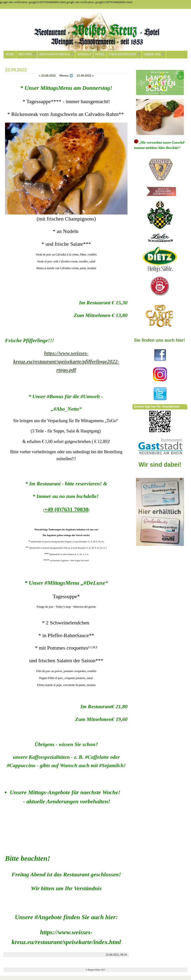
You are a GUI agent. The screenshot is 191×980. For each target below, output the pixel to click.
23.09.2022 (47, 76)
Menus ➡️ (66, 76)
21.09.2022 (85, 76)
